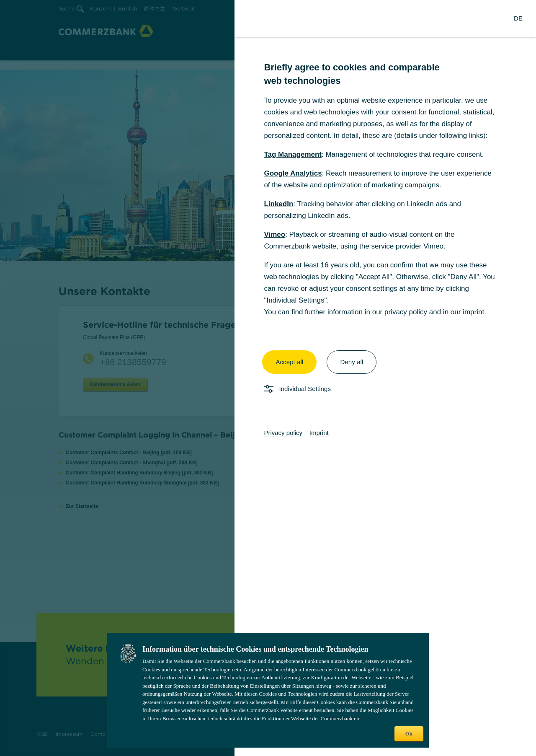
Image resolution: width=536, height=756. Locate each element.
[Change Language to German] (518, 18)
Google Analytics (293, 173)
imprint (473, 312)
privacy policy (406, 312)
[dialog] (268, 378)
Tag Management (293, 154)
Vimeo (274, 234)
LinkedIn (278, 204)
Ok (409, 734)
